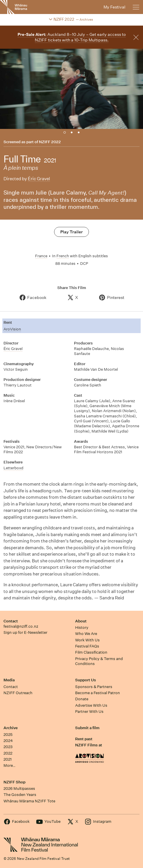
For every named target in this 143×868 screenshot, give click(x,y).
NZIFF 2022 (50, 142)
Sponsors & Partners (94, 687)
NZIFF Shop (14, 782)
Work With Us (87, 640)
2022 (8, 753)
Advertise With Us (91, 705)
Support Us (86, 680)
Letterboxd (13, 468)
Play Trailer (71, 232)
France (41, 256)
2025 (8, 735)
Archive (11, 728)
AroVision (12, 329)
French (63, 256)
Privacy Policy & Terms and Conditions (99, 661)
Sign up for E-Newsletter (25, 632)
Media (9, 680)
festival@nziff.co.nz (21, 626)
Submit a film (87, 728)
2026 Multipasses (19, 789)
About (81, 621)
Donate (82, 699)
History (82, 628)
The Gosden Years (20, 795)
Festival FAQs (87, 646)
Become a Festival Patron (98, 693)
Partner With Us (89, 712)
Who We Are (86, 634)
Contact (11, 621)
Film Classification (91, 652)
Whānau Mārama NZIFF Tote (29, 801)
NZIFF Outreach (18, 693)
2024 (8, 741)
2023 (8, 747)
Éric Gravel (39, 179)
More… (10, 765)
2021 (8, 759)
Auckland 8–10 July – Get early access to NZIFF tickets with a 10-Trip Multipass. (72, 37)
